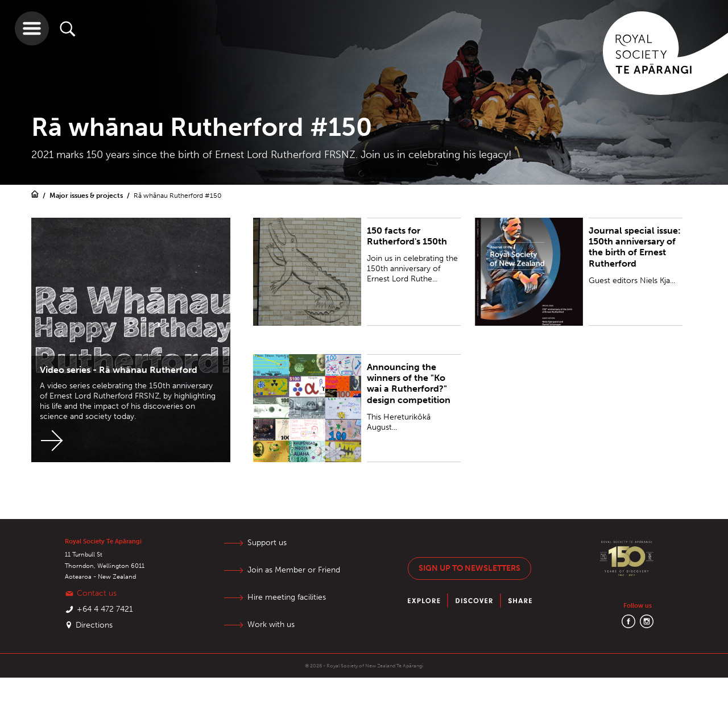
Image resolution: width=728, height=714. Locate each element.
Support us (268, 543)
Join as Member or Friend (295, 570)
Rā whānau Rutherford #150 (178, 196)
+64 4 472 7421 (105, 609)
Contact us (97, 593)
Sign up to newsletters (470, 568)
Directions (94, 625)
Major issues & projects (87, 196)
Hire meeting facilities (288, 597)
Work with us (272, 624)
